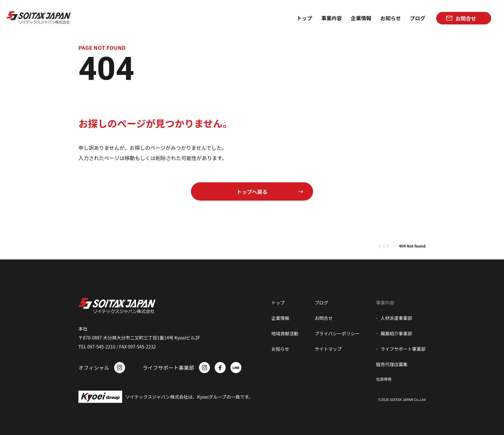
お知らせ (280, 349)
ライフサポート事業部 (403, 349)
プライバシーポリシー (337, 333)
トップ (383, 246)
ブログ (321, 303)
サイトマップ (328, 349)
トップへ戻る (252, 192)
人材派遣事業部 (396, 318)
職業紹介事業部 (396, 333)
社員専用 (384, 379)
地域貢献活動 (285, 333)
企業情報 (280, 318)
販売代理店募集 (392, 364)
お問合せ (324, 318)
